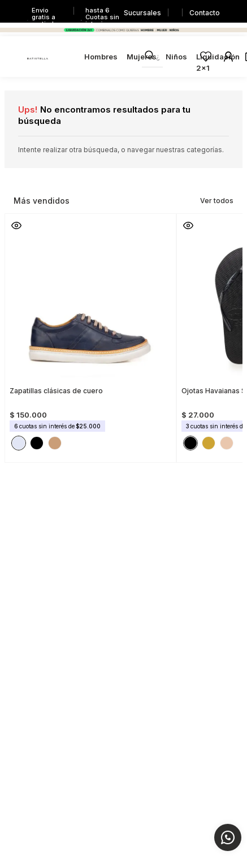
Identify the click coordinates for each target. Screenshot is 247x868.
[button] (16, 225)
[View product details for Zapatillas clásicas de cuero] (90, 335)
